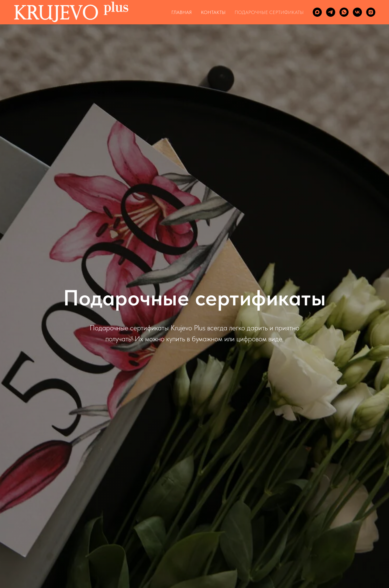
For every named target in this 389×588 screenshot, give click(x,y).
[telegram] (331, 12)
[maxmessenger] (317, 12)
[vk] (357, 12)
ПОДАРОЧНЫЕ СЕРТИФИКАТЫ (269, 12)
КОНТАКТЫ (213, 12)
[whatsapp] (344, 12)
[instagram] (371, 12)
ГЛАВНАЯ (182, 12)
